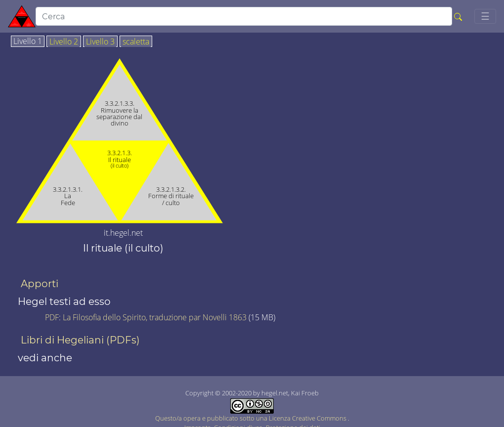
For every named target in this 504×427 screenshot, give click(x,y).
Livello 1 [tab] (28, 42)
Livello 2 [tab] (64, 42)
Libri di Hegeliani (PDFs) (80, 340)
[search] (244, 16)
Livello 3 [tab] (100, 42)
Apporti (40, 284)
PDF (52, 317)
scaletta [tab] (136, 42)
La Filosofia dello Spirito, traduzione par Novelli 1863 (155, 317)
